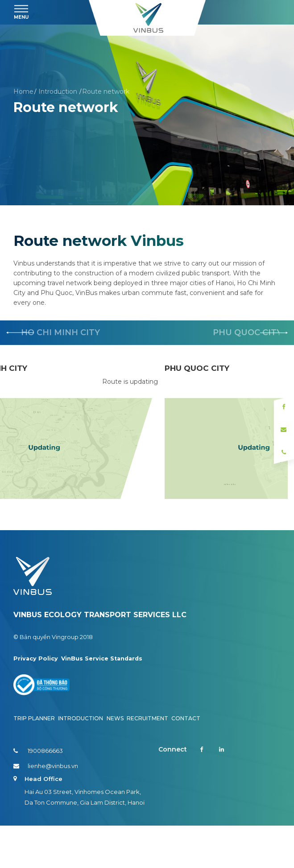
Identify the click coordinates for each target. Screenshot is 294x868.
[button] (274, 333)
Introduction (58, 91)
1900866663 (38, 793)
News (115, 761)
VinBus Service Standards (104, 700)
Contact (186, 761)
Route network (106, 91)
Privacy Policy (36, 700)
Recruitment (147, 761)
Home (23, 91)
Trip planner (34, 761)
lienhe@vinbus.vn (46, 808)
